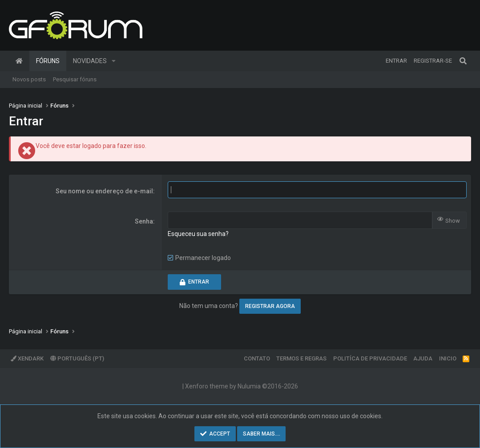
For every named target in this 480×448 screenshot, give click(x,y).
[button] (114, 61)
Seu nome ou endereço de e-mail (104, 191)
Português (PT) (77, 358)
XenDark (27, 358)
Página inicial (19, 61)
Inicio (448, 358)
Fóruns (48, 61)
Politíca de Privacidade (370, 358)
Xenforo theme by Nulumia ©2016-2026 (242, 386)
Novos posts (29, 79)
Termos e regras (301, 358)
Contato (257, 358)
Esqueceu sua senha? (198, 234)
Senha (144, 221)
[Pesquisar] (463, 61)
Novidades (90, 61)
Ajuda (423, 358)
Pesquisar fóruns (75, 79)
